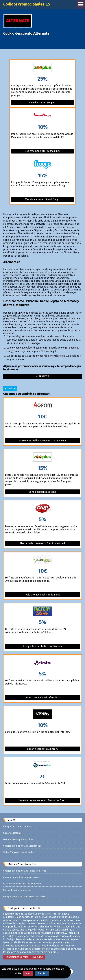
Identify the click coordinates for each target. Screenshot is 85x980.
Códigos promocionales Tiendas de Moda (25, 871)
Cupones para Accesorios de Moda (21, 877)
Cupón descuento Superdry (42, 749)
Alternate (42, 376)
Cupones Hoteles (12, 833)
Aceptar (42, 973)
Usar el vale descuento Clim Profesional (43, 543)
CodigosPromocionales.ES (27, 4)
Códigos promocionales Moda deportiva (24, 897)
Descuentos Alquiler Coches (18, 839)
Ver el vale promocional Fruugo (43, 199)
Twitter (10, 389)
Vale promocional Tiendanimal (43, 595)
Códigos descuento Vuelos (17, 826)
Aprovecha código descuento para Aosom (43, 441)
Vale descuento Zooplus (42, 103)
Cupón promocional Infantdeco (42, 698)
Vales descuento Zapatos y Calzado (22, 884)
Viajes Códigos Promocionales (19, 852)
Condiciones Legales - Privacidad (24, 957)
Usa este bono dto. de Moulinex (43, 151)
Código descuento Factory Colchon (43, 646)
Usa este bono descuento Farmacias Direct (43, 800)
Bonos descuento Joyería (17, 890)
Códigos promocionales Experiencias (22, 846)
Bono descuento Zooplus (42, 492)
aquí (28, 973)
